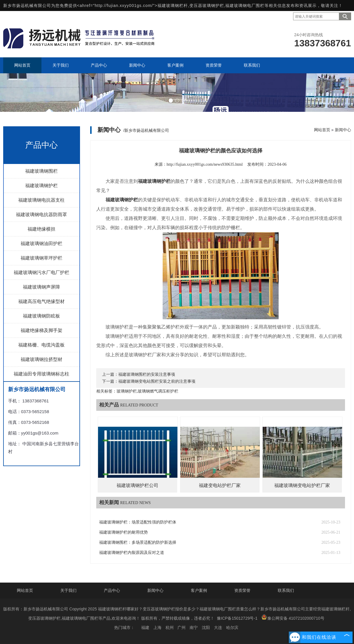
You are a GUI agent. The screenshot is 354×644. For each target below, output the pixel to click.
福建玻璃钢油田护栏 (41, 243)
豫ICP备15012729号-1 (237, 618)
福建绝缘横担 (41, 229)
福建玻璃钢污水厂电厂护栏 (41, 272)
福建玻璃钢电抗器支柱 (41, 200)
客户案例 (199, 590)
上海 (157, 627)
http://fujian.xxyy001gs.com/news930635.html (205, 164)
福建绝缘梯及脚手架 (41, 330)
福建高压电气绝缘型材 (41, 301)
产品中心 (112, 590)
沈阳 (206, 627)
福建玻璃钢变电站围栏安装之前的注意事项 (157, 381)
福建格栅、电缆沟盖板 (41, 345)
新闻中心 (343, 130)
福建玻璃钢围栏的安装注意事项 (147, 374)
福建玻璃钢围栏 (41, 171)
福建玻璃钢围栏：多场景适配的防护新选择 (138, 542)
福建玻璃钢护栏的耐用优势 (124, 532)
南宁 (194, 627)
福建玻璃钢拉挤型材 (41, 359)
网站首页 (322, 130)
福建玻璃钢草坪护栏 (41, 258)
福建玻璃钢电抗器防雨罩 (41, 215)
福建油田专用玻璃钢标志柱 (41, 374)
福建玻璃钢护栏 (41, 186)
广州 (181, 627)
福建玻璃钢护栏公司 (137, 485)
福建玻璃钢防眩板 (41, 316)
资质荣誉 (242, 590)
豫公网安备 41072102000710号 (293, 617)
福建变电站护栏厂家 (220, 485)
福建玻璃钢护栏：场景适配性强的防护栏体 (138, 522)
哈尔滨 (232, 627)
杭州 (170, 627)
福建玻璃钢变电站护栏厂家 (302, 485)
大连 (218, 627)
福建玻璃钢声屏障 (41, 287)
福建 (145, 627)
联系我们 (286, 590)
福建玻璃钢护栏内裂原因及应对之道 (132, 553)
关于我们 (68, 590)
